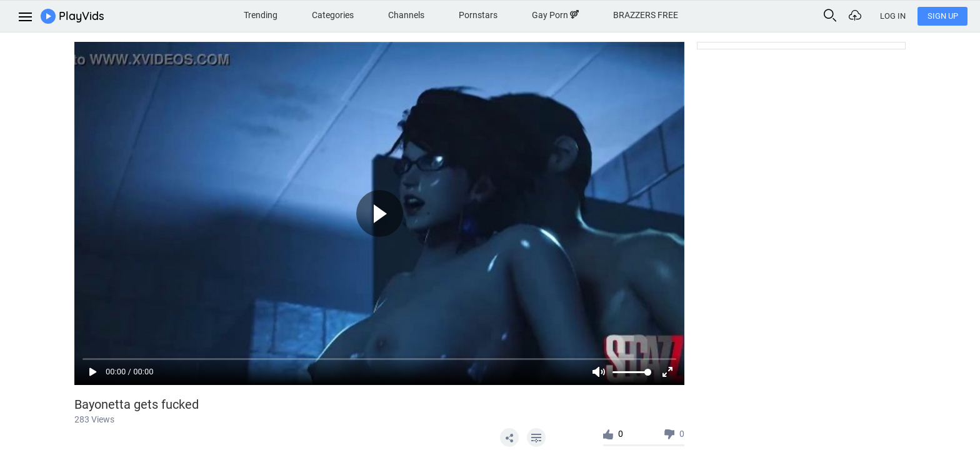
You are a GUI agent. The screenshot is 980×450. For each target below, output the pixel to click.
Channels (406, 15)
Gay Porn (555, 15)
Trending (261, 15)
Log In (893, 16)
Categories (333, 15)
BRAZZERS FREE (646, 15)
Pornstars (478, 15)
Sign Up (943, 16)
